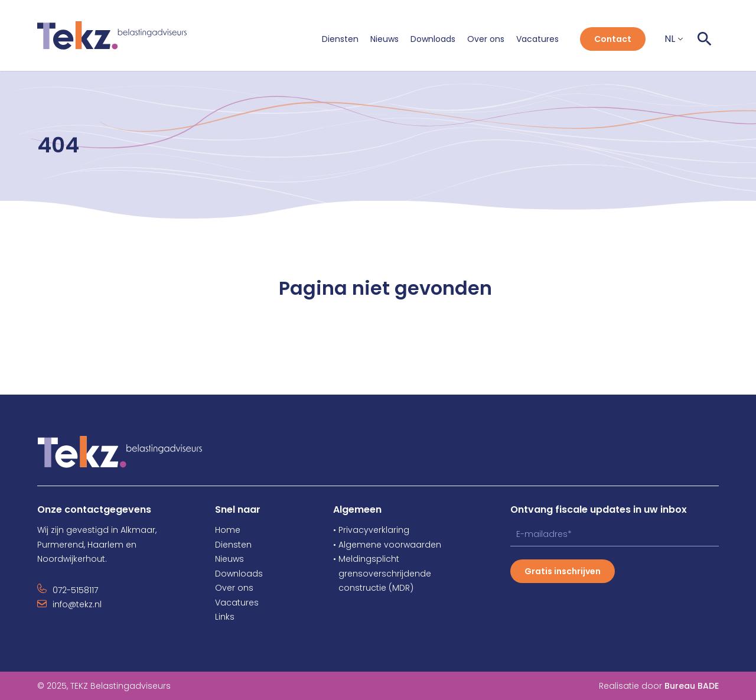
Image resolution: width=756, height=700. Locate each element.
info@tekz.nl (77, 604)
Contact (613, 39)
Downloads (433, 39)
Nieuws (384, 39)
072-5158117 (75, 590)
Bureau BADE (692, 686)
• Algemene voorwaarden (387, 545)
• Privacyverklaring (371, 530)
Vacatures (537, 39)
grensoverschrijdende (382, 574)
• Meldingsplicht (366, 559)
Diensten (340, 39)
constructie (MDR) (373, 588)
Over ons (486, 39)
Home (228, 530)
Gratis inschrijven (563, 571)
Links (225, 617)
